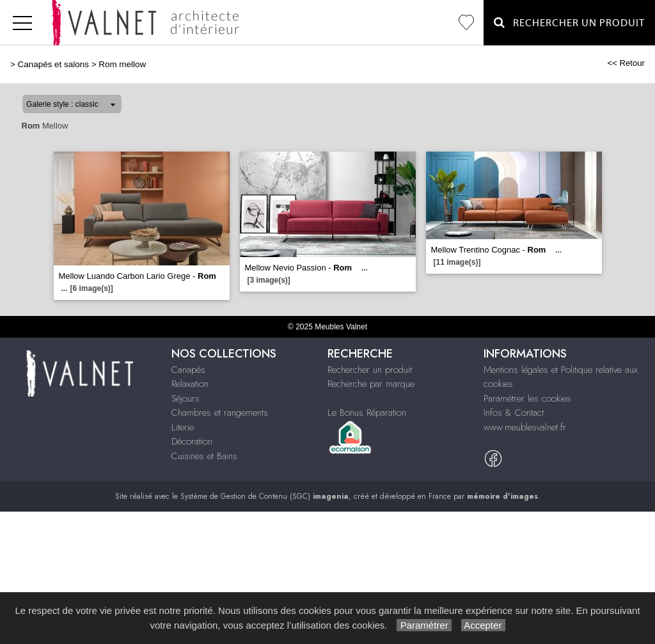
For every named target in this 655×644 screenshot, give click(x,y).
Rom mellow (122, 64)
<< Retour (626, 63)
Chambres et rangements (220, 412)
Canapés (188, 370)
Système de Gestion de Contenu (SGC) (264, 496)
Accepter (483, 625)
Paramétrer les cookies (527, 398)
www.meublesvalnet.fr (525, 427)
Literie (183, 427)
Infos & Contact (514, 412)
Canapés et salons (53, 64)
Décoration (192, 441)
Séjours (185, 398)
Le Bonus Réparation (367, 412)
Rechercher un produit (370, 370)
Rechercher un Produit (569, 23)
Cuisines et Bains (204, 456)
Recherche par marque (371, 384)
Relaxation (190, 384)
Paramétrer (424, 625)
